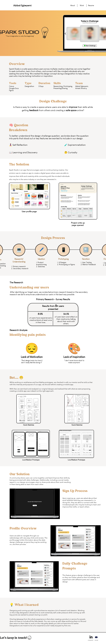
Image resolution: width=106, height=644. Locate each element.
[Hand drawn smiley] (30, 638)
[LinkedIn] (91, 637)
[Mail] (96, 637)
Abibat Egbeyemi (22, 5)
